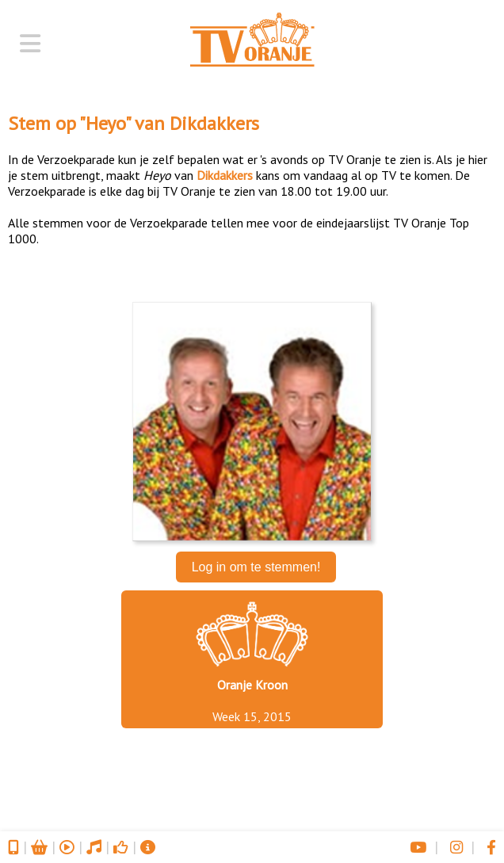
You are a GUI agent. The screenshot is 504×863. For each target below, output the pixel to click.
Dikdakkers (214, 123)
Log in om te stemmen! (256, 567)
